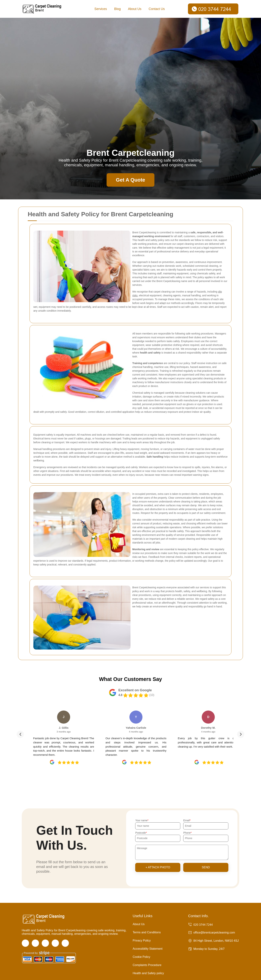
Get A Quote (130, 180)
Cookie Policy (141, 957)
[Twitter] (35, 943)
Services (101, 9)
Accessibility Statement (148, 949)
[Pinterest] (65, 943)
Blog (117, 9)
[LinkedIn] (55, 943)
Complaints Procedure (147, 965)
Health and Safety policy (148, 973)
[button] (20, 734)
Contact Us (157, 9)
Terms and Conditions (147, 932)
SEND (206, 867)
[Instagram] (45, 943)
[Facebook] (25, 943)
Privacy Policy (142, 941)
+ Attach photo (158, 867)
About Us (135, 9)
